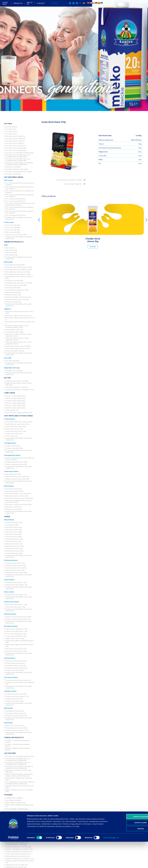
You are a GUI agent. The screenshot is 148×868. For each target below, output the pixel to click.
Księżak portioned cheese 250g (15, 565)
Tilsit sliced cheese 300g (13, 537)
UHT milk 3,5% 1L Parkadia (15, 136)
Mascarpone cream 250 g (13, 507)
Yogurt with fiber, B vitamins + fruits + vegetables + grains (17, 339)
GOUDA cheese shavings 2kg (15, 663)
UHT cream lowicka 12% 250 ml (15, 215)
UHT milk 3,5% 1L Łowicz (15, 143)
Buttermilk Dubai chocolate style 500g (18, 272)
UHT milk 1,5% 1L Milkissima (16, 150)
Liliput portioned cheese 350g (15, 570)
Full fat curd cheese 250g (15, 396)
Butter (7, 378)
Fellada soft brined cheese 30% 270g (17, 479)
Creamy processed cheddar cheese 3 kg (18, 680)
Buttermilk (8, 262)
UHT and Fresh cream (14, 177)
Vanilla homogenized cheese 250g (16, 464)
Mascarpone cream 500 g (13, 509)
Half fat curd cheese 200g (15, 405)
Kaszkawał (8, 723)
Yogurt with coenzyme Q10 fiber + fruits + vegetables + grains (19, 335)
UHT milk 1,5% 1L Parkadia (15, 139)
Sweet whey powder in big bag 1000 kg (19, 806)
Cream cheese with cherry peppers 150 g (19, 422)
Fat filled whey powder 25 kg (17, 809)
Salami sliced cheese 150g (14, 530)
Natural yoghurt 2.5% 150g (14, 330)
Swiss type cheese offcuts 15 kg (16, 649)
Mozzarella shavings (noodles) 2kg (16, 668)
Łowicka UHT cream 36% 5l (16, 830)
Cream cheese (10, 419)
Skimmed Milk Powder (14, 798)
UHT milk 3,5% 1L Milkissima (16, 148)
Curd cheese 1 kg (12, 410)
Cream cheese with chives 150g (16, 431)
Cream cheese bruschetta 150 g (16, 426)
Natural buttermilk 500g (13, 292)
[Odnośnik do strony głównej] (8, 7)
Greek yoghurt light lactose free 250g (17, 348)
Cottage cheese (10, 443)
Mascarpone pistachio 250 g (14, 491)
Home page (42, 7)
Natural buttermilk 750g (13, 295)
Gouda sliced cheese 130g (14, 522)
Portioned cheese (11, 560)
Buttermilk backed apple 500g (15, 265)
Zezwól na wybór (131, 849)
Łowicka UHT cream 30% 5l (16, 832)
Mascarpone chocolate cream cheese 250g (19, 498)
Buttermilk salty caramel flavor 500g (17, 290)
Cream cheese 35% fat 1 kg (14, 434)
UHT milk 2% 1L (11, 129)
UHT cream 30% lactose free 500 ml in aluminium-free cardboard (20, 783)
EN (125, 7)
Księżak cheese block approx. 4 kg (16, 595)
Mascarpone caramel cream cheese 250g (18, 504)
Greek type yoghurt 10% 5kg (15, 351)
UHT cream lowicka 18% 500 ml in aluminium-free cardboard (20, 208)
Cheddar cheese (10, 691)
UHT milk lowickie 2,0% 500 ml (17, 169)
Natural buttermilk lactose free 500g (17, 299)
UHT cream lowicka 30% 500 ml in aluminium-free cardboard (20, 196)
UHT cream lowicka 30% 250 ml (15, 201)
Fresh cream (9, 222)
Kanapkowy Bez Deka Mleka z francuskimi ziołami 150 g (19, 218)
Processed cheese (11, 677)
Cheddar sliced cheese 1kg (14, 548)
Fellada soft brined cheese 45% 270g (17, 477)
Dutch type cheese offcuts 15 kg (16, 651)
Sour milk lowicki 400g (12, 361)
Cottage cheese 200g (12, 446)
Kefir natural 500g (11, 250)
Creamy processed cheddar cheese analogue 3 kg (20, 683)
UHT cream (8, 180)
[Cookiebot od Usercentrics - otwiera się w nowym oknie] (13, 864)
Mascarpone (9, 486)
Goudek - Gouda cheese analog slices (18, 741)
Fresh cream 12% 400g (13, 232)
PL (122, 7)
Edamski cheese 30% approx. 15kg (16, 629)
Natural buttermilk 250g (13, 302)
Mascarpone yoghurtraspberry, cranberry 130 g (20, 322)
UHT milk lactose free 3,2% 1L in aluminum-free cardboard (18, 156)
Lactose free (10, 753)
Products (55, 7)
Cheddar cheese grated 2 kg (14, 670)
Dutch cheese (9, 580)
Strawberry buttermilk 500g (14, 280)
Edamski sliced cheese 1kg (14, 544)
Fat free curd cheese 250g (15, 401)
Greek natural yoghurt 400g (14, 332)
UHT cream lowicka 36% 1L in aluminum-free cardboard (20, 184)
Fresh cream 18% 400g (13, 227)
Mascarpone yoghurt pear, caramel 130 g (18, 316)
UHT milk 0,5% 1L (11, 134)
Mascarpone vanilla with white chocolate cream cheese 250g (18, 501)
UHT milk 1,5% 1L (11, 132)
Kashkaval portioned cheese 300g (16, 573)
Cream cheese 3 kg (11, 436)
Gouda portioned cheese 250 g (15, 563)
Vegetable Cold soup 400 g (14, 371)
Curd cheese (10, 393)
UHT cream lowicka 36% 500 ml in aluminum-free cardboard (20, 188)
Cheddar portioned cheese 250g (16, 568)
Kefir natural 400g (11, 253)
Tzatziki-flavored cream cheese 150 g (17, 424)
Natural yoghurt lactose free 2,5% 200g (18, 346)
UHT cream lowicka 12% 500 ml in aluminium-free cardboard (20, 212)
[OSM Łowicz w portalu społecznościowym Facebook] (115, 7)
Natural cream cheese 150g (14, 429)
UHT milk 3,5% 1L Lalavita (15, 141)
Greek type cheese (11, 471)
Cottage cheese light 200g (14, 448)
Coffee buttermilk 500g (13, 288)
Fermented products (14, 242)
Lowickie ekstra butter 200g (17, 381)
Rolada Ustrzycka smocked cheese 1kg (18, 619)
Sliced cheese (9, 520)
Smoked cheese (10, 614)
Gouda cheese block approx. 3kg (16, 582)
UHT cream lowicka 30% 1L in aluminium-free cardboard (20, 192)
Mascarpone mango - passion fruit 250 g (18, 493)
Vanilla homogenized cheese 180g (16, 462)
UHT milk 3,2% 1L (11, 127)
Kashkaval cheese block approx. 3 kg (17, 730)
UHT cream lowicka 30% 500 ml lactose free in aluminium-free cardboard (20, 204)
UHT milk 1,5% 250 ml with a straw (19, 172)
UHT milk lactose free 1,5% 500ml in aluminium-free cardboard (19, 164)
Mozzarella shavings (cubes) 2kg (16, 666)
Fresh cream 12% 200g (13, 230)
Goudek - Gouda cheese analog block (18, 745)
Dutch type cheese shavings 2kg (16, 661)
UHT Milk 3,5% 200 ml (13, 174)
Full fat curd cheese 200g (15, 403)
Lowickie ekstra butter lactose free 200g (18, 384)
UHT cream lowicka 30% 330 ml (15, 199)
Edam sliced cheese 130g (13, 527)
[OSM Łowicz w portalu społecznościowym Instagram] (112, 7)
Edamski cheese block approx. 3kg (16, 585)
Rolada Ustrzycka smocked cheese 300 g (18, 617)
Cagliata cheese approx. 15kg (15, 638)
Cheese (7, 516)
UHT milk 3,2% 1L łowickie (15, 146)
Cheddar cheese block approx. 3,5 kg (17, 696)
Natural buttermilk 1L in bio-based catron (18, 297)
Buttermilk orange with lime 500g (16, 285)
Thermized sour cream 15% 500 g (16, 235)
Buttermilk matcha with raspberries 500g (18, 269)
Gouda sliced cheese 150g (14, 553)
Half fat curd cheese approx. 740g (19, 413)
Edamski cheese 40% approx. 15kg (16, 631)
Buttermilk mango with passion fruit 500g (19, 283)
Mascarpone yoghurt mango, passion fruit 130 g (20, 319)
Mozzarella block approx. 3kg (14, 711)
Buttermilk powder (13, 800)
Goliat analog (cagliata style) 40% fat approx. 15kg (20, 641)
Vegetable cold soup (12, 368)
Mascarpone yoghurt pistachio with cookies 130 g (19, 312)
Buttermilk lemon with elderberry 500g (18, 274)
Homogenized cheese (12, 455)
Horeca (8, 812)
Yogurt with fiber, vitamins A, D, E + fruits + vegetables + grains (19, 343)
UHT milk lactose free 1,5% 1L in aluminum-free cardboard (18, 160)
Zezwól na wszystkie (131, 843)
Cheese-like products (14, 737)
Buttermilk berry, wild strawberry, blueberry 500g (19, 277)
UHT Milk (8, 124)
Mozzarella (8, 708)
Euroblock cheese (11, 626)
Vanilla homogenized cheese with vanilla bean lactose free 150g (20, 459)
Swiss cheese (9, 592)
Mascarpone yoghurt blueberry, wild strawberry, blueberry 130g (17, 326)
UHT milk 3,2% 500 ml (13, 167)
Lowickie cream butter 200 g (17, 387)
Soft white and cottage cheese (18, 416)
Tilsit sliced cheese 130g (13, 534)
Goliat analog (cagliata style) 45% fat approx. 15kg (20, 645)
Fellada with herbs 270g (13, 474)
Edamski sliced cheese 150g (14, 551)
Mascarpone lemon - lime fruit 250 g (17, 496)
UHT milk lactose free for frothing (20, 153)
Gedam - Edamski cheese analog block (18, 749)
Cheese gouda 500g (12, 525)
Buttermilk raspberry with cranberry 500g (19, 267)
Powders (8, 795)
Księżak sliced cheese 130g (14, 539)
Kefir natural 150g (11, 255)
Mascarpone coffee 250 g (14, 489)
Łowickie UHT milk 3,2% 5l (15, 815)
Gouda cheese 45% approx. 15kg (16, 636)
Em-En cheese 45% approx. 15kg (16, 634)
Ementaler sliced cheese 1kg (14, 546)
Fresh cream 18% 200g (13, 225)
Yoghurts (8, 309)
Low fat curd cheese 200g (15, 408)
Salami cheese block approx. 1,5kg (16, 604)
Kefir (6, 245)
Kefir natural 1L (10, 248)
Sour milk (8, 358)
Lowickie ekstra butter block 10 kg (20, 390)
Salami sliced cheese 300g (14, 532)
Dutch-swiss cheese (12, 602)
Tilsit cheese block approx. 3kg (15, 607)
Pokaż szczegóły (110, 864)
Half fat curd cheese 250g (15, 398)
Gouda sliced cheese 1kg (13, 541)
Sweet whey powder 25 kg (16, 803)
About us (68, 7)
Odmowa (131, 855)
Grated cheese (10, 658)
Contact (81, 7)
